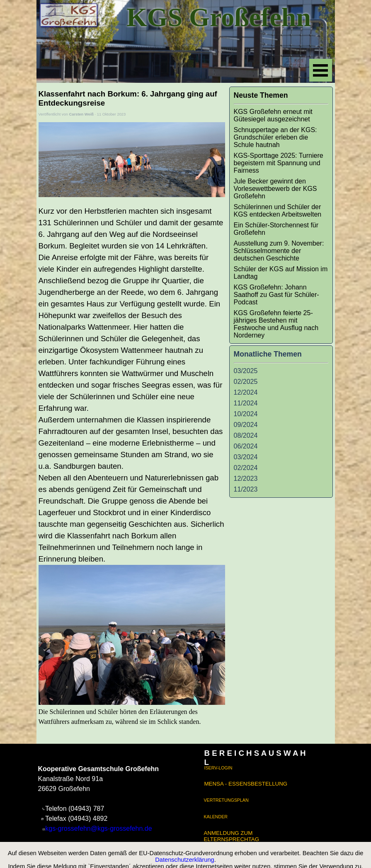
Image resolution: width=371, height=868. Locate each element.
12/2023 (246, 479)
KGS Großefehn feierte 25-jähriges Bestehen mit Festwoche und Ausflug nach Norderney (276, 324)
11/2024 (246, 403)
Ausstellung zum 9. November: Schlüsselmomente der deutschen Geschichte (279, 251)
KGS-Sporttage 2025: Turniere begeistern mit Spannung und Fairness (279, 163)
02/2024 (246, 468)
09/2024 (246, 425)
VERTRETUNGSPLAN (226, 800)
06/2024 (246, 446)
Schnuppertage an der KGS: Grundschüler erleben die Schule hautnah (275, 137)
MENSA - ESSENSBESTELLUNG (246, 784)
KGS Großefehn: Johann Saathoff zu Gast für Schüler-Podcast (276, 295)
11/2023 (246, 489)
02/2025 (246, 382)
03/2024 (246, 457)
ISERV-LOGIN (218, 768)
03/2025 (246, 371)
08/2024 (246, 435)
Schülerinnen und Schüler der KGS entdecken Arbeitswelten (278, 211)
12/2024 (246, 392)
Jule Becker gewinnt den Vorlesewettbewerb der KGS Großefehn (275, 189)
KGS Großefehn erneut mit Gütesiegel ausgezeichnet (273, 115)
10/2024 (246, 414)
